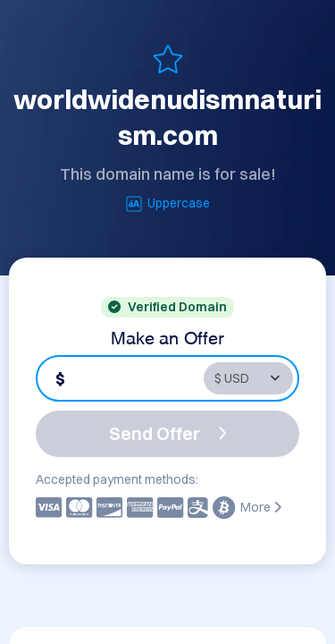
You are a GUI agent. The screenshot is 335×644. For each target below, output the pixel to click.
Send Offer (168, 433)
